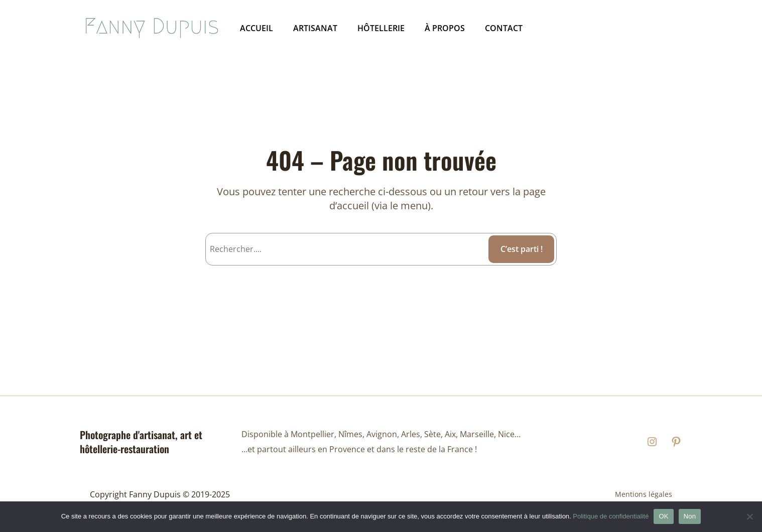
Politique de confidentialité (611, 516)
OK (663, 516)
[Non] (749, 516)
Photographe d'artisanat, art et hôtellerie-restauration (141, 442)
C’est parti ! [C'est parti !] (522, 249)
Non (690, 516)
